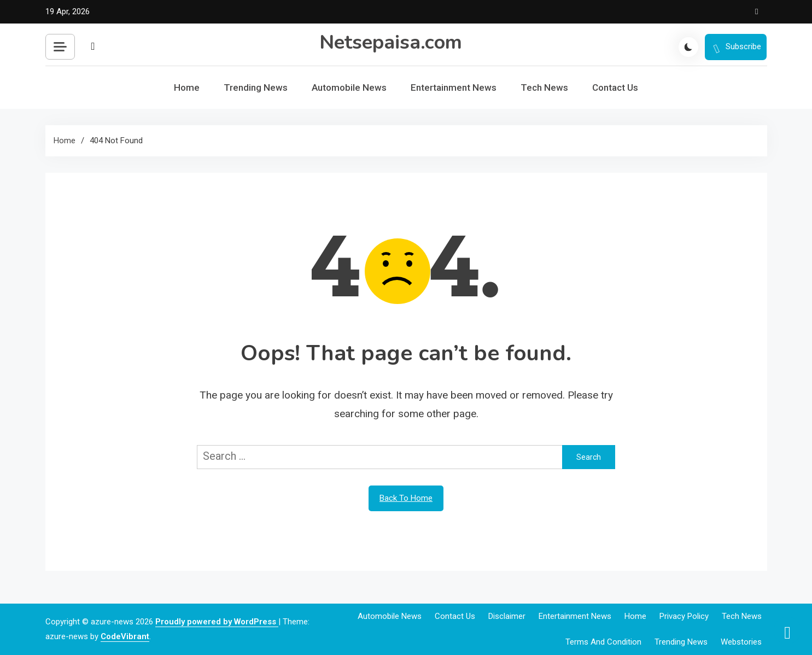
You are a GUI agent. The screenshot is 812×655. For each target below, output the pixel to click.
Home (187, 87)
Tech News (544, 87)
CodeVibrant (125, 636)
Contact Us (615, 87)
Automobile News (349, 87)
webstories (741, 642)
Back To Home (406, 498)
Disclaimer (507, 616)
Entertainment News (454, 87)
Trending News (256, 87)
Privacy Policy (684, 616)
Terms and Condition (603, 642)
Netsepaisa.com (391, 42)
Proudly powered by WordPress (217, 622)
